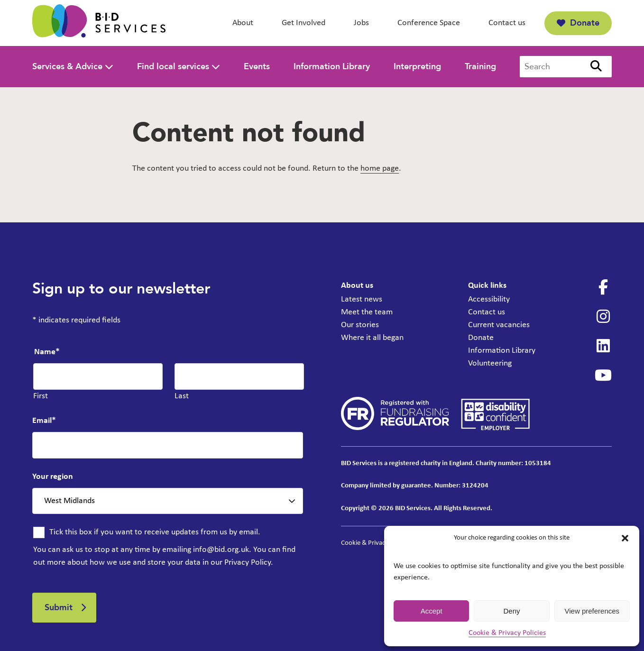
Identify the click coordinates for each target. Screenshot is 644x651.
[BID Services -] (99, 23)
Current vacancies (499, 325)
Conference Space (429, 23)
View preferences (592, 611)
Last (182, 396)
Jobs (361, 23)
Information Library (332, 67)
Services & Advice (67, 67)
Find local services (173, 67)
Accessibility (489, 299)
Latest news (362, 299)
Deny (511, 611)
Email (44, 421)
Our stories (360, 325)
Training (480, 67)
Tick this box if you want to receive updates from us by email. (155, 532)
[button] (625, 538)
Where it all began (372, 338)
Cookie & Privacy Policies (507, 633)
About (243, 23)
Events (257, 67)
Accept (432, 611)
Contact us (507, 23)
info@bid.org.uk (221, 550)
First (41, 396)
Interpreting (417, 67)
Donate (578, 23)
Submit (59, 608)
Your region (53, 477)
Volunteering (490, 363)
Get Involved (304, 23)
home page (380, 169)
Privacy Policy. (249, 563)
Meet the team (367, 312)
